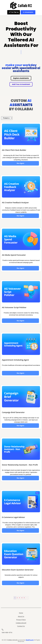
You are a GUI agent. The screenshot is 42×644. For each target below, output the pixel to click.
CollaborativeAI (21, 623)
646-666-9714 (7, 633)
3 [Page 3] (20, 598)
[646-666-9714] (3, 630)
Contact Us (21, 626)
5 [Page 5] (24, 598)
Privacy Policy (21, 620)
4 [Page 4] (22, 598)
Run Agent (21, 163)
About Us (21, 617)
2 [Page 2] (17, 598)
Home (21, 613)
